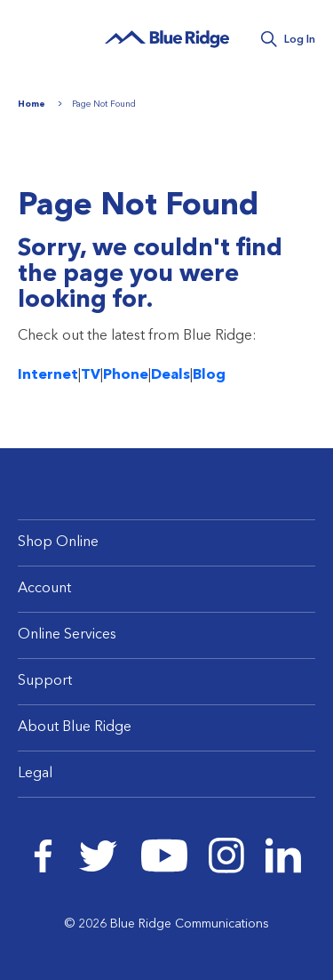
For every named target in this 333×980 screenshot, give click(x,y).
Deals (170, 375)
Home (32, 104)
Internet (48, 375)
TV (91, 375)
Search (269, 40)
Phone (126, 375)
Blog (209, 375)
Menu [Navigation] (36, 38)
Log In (300, 40)
